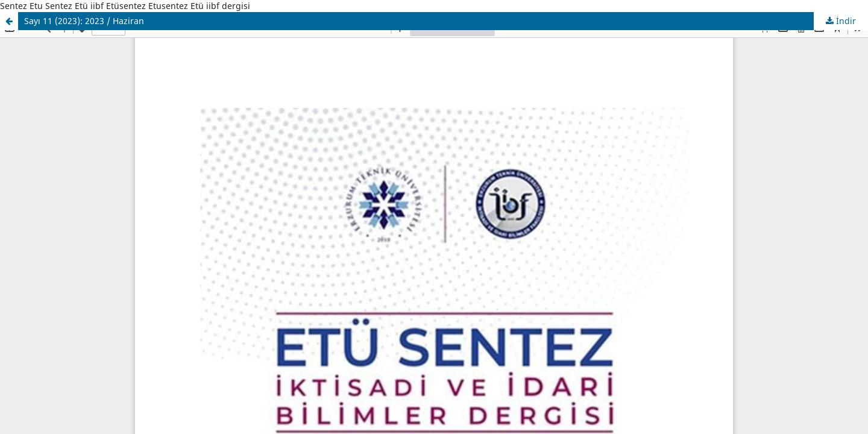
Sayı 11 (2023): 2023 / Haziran (84, 21)
